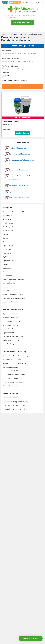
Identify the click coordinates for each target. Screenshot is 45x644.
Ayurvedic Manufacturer (12, 360)
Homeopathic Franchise (12, 321)
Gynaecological (9, 246)
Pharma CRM (15, 2)
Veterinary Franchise (11, 325)
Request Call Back (31, 638)
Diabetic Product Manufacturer (14, 375)
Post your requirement (23, 22)
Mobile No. (6, 73)
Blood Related (8, 231)
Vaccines (6, 291)
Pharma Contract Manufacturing (15, 405)
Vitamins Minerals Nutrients (13, 294)
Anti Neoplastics (9, 227)
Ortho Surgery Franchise (12, 340)
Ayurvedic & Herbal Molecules (14, 298)
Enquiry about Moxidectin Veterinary (23, 80)
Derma (6, 238)
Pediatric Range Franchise (13, 344)
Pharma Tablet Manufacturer (14, 382)
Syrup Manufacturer (10, 378)
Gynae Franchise (9, 333)
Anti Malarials (8, 223)
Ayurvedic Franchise (10, 314)
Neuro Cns (7, 253)
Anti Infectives (8, 219)
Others (6, 264)
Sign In (39, 2)
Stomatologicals (9, 283)
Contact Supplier (23, 133)
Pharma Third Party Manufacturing (16, 356)
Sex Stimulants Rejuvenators (14, 279)
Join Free (27, 2)
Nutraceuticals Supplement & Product (17, 212)
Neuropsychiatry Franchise (13, 336)
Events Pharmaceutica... (12, 121)
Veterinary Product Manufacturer (15, 371)
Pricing (6, 2)
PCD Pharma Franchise (11, 398)
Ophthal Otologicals (10, 261)
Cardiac (6, 234)
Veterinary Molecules (11, 302)
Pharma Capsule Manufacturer (14, 386)
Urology (6, 287)
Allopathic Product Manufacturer (15, 363)
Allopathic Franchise (10, 318)
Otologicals (7, 268)
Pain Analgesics (9, 272)
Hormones (7, 249)
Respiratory (7, 276)
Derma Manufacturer (11, 367)
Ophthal (6, 257)
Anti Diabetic (8, 216)
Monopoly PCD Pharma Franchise (15, 409)
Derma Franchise (9, 329)
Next (23, 87)
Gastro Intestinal (9, 242)
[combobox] (22, 16)
